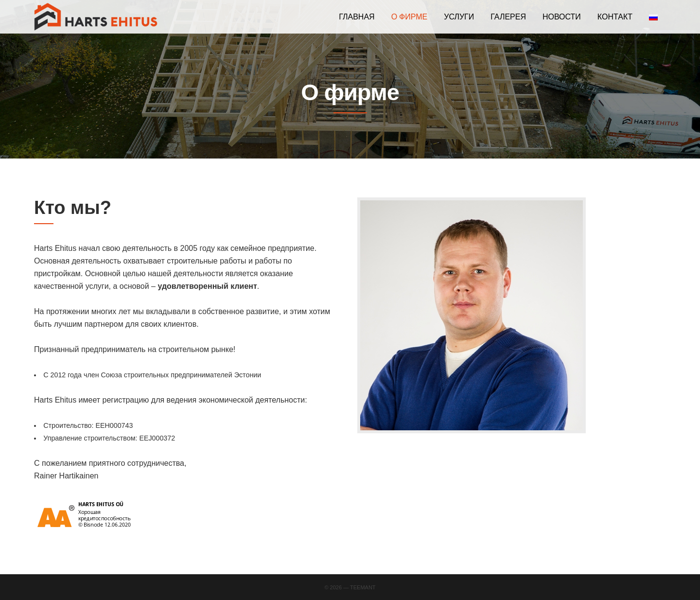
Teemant (363, 587)
